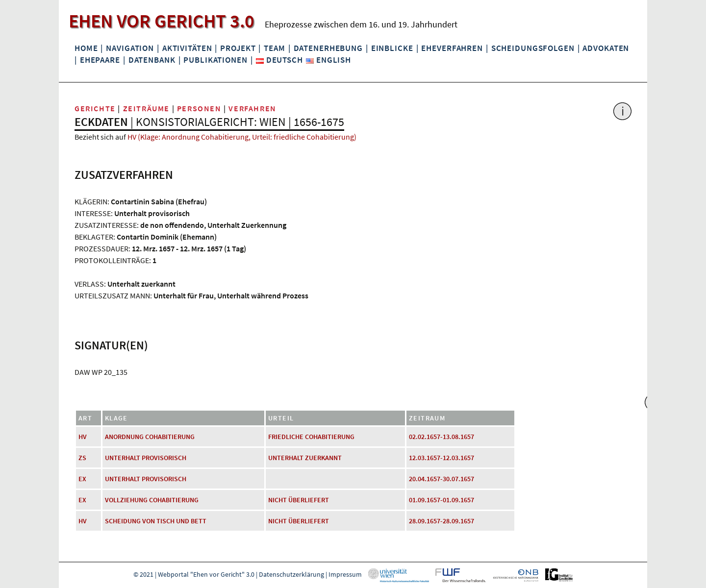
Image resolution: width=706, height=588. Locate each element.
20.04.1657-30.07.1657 (441, 479)
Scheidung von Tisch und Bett (156, 521)
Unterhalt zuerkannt (305, 458)
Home (86, 48)
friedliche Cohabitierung (311, 437)
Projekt (238, 48)
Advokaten (606, 48)
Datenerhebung (328, 48)
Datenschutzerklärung (291, 574)
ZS (82, 458)
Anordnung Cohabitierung (150, 437)
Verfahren (252, 108)
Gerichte (95, 108)
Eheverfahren (452, 48)
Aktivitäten (187, 48)
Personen (199, 108)
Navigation (130, 48)
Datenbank (152, 60)
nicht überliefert (299, 500)
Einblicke (392, 48)
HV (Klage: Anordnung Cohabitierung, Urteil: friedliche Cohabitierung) (242, 137)
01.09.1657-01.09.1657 (441, 500)
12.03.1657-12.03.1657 (441, 458)
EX (82, 479)
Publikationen (215, 60)
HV (83, 437)
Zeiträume (146, 108)
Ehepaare (100, 60)
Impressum (345, 574)
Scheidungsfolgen (533, 48)
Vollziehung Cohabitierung (152, 500)
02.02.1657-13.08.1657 (441, 437)
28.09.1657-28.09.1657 (441, 521)
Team (274, 48)
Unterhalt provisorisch (146, 458)
